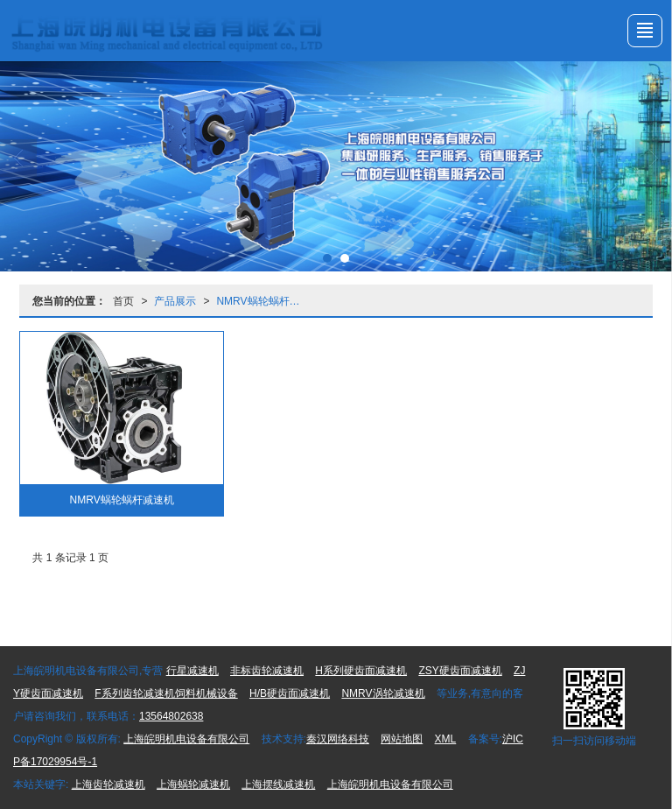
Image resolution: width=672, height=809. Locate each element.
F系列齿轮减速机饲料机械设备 (166, 693)
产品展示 (175, 301)
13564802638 (171, 716)
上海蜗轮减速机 (193, 784)
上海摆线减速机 (278, 784)
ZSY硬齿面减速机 (460, 671)
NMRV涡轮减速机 (383, 693)
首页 (123, 301)
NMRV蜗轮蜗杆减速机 (263, 301)
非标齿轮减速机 (267, 671)
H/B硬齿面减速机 (290, 693)
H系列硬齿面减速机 (361, 671)
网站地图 (402, 739)
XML (446, 739)
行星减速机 (192, 671)
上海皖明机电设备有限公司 (186, 739)
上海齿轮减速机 (108, 784)
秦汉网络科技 (338, 739)
